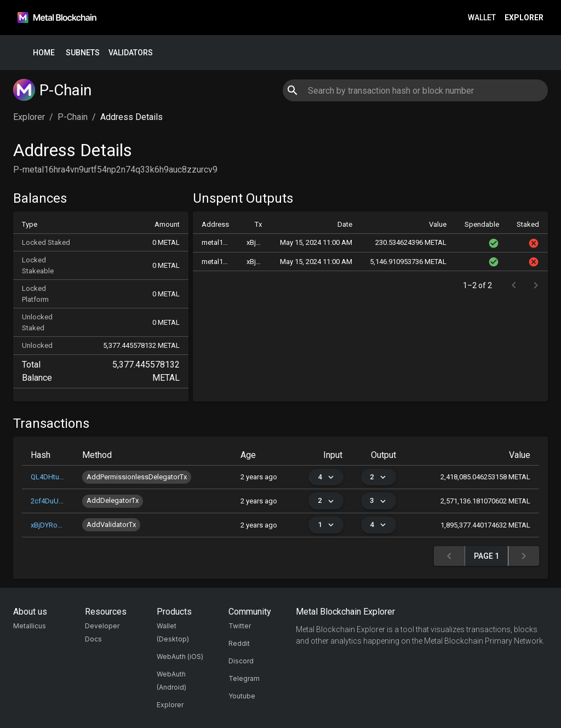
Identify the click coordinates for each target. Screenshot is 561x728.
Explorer (524, 18)
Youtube (242, 696)
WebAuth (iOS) (180, 657)
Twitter (240, 626)
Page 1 (486, 556)
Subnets (83, 53)
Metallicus (30, 626)
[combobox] (415, 90)
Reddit (239, 643)
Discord (241, 661)
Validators (131, 53)
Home (44, 53)
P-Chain (73, 117)
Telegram (244, 678)
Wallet (482, 18)
